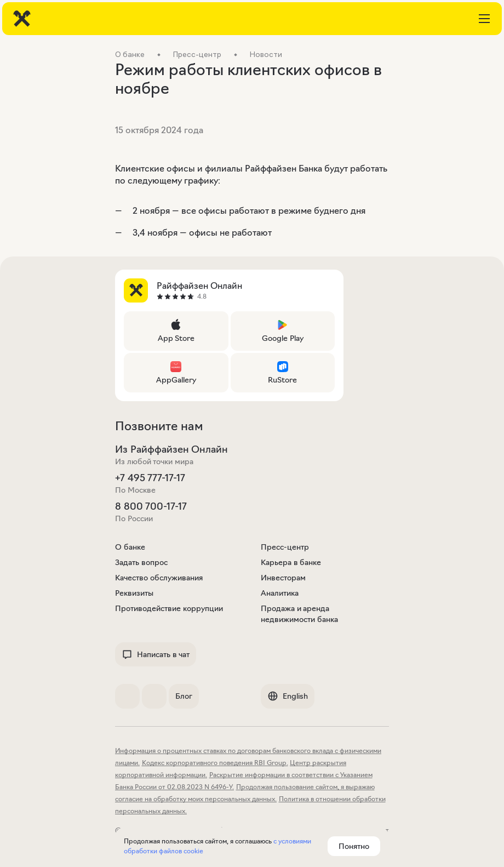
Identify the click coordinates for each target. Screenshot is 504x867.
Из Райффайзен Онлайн (171, 449)
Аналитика (280, 593)
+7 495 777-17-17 (150, 478)
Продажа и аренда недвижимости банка (299, 614)
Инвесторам (283, 578)
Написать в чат (156, 654)
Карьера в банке (291, 562)
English (288, 696)
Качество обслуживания (159, 578)
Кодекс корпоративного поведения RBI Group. (215, 763)
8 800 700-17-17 (151, 506)
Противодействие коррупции (169, 608)
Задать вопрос (141, 562)
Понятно (354, 846)
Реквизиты (134, 593)
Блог (184, 696)
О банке (130, 547)
